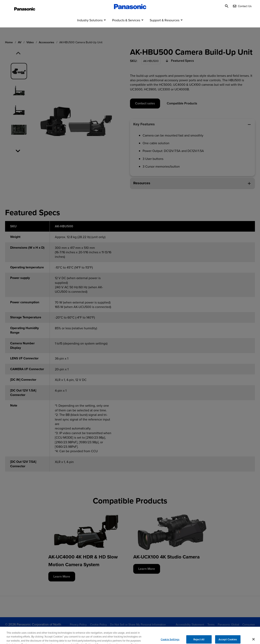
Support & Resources (165, 28)
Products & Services (126, 28)
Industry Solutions (90, 28)
